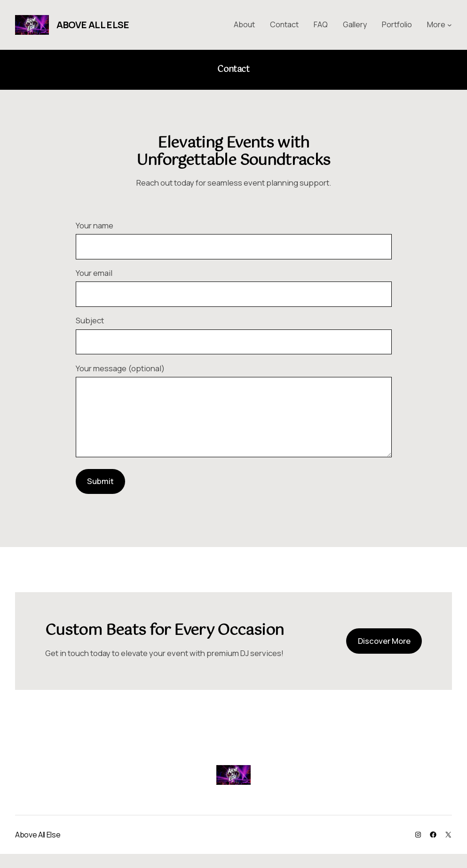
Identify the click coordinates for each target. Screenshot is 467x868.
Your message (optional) (234, 419)
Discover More (384, 655)
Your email (234, 287)
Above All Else (93, 25)
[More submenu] (450, 25)
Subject (234, 334)
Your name (234, 239)
